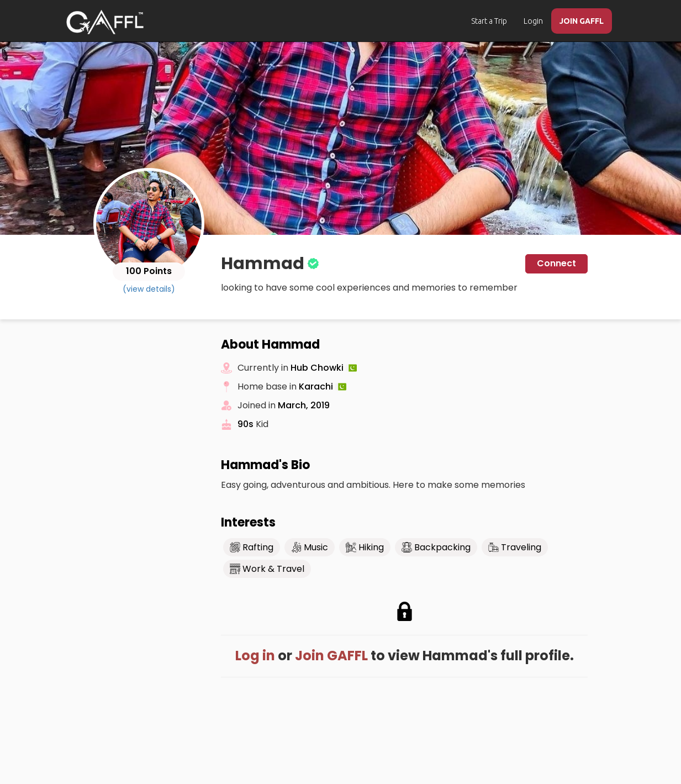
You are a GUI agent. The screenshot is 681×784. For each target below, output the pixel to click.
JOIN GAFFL (582, 21)
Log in (255, 656)
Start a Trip (489, 21)
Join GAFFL (331, 656)
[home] (105, 22)
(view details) (149, 289)
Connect (556, 263)
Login (533, 21)
